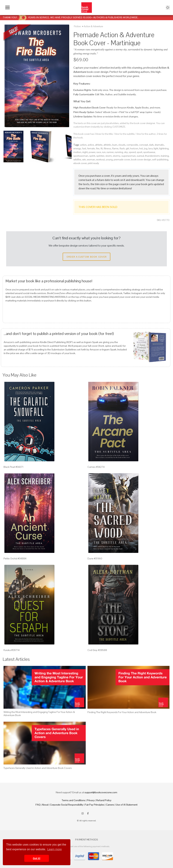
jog (146, 148)
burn (115, 145)
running (119, 152)
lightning (164, 148)
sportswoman (81, 156)
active (91, 145)
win (84, 159)
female (91, 148)
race (99, 152)
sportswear (149, 152)
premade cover (122, 159)
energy (77, 148)
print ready (93, 163)
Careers (110, 805)
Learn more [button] (55, 849)
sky (126, 152)
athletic (107, 145)
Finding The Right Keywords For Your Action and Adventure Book (122, 712)
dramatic (159, 145)
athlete (99, 145)
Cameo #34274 (96, 467)
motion (77, 152)
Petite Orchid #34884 (15, 558)
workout (100, 159)
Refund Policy (104, 800)
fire (98, 148)
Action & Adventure (93, 26)
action (83, 145)
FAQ (38, 805)
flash (122, 148)
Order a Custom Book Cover (87, 257)
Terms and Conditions (74, 800)
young (109, 159)
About (45, 805)
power (92, 152)
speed (132, 152)
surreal (140, 156)
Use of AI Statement (127, 805)
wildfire (77, 159)
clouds (122, 145)
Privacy (91, 800)
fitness (107, 148)
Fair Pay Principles (95, 805)
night (85, 152)
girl (127, 148)
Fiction (77, 26)
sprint (92, 156)
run (104, 152)
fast (84, 148)
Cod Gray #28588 (97, 650)
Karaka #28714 (12, 650)
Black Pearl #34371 (13, 467)
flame (115, 148)
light (156, 148)
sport (139, 152)
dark (151, 145)
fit (102, 148)
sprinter (100, 156)
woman (91, 159)
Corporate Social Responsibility (67, 805)
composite (132, 145)
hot (141, 148)
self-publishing (160, 159)
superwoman (129, 156)
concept (144, 145)
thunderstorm (152, 156)
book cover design (141, 159)
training (165, 156)
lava (150, 148)
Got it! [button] (37, 858)
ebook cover (80, 163)
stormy (117, 156)
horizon (134, 148)
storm (109, 156)
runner (110, 152)
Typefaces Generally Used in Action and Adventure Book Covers (38, 768)
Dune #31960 (95, 558)
